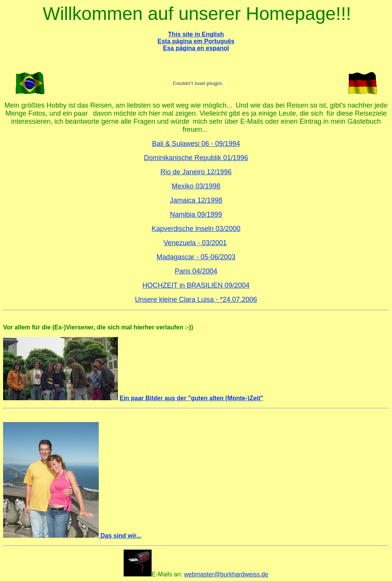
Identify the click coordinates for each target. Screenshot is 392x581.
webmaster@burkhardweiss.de (226, 574)
